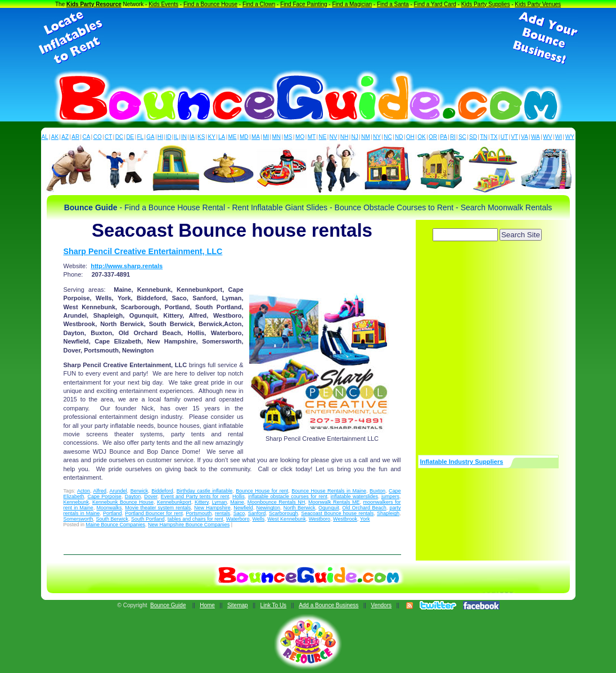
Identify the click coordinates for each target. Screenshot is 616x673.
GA (150, 137)
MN (277, 137)
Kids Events (163, 4)
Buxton (377, 491)
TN (484, 137)
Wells (258, 519)
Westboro (320, 519)
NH (344, 137)
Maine (237, 502)
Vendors (381, 605)
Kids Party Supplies (486, 4)
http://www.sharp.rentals (127, 266)
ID (168, 137)
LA (222, 137)
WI (559, 137)
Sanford (257, 513)
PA (444, 137)
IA (192, 137)
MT (312, 137)
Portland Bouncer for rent (154, 513)
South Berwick (113, 519)
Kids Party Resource (94, 4)
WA (536, 137)
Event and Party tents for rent (195, 496)
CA (86, 137)
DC (119, 137)
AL (44, 137)
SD (473, 137)
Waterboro (238, 519)
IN (184, 137)
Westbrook (345, 519)
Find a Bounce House (210, 4)
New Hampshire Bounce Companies (189, 525)
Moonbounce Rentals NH (276, 502)
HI (160, 137)
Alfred (100, 491)
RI (453, 137)
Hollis (239, 496)
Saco (239, 513)
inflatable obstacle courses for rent (288, 496)
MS (288, 137)
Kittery (202, 502)
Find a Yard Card (435, 4)
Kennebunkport (174, 502)
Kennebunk (77, 502)
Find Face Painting (303, 4)
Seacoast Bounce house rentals (337, 513)
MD (244, 137)
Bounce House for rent (262, 491)
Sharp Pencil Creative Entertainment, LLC (143, 251)
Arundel (118, 491)
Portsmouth (199, 513)
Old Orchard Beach (364, 508)
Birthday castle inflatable (205, 491)
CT (108, 137)
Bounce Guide (168, 605)
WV (547, 137)
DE (130, 137)
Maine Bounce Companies (116, 525)
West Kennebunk (286, 519)
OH (410, 137)
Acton (84, 491)
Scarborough (284, 513)
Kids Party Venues (538, 4)
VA (525, 137)
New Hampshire (212, 508)
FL (140, 137)
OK (421, 137)
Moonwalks (109, 508)
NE (322, 137)
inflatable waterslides (354, 496)
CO (98, 137)
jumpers (390, 496)
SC (462, 137)
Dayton (133, 496)
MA (256, 137)
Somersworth (78, 519)
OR (433, 137)
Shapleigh (388, 513)
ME (233, 137)
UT (504, 137)
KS (201, 137)
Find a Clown (259, 4)
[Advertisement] (308, 38)
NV (334, 137)
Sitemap (238, 605)
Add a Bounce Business (329, 605)
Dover (151, 496)
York (365, 519)
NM (366, 137)
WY (570, 137)
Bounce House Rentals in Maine (329, 491)
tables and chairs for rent (195, 519)
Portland (113, 513)
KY (212, 137)
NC (388, 137)
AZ (65, 137)
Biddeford (162, 491)
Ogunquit (329, 508)
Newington (269, 508)
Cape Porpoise (104, 496)
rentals (222, 513)
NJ (354, 137)
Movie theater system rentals (158, 508)
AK (55, 137)
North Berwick (300, 508)
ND (399, 137)
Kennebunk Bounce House (123, 502)
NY (377, 137)
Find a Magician (352, 4)
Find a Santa (393, 4)
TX (494, 137)
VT (514, 137)
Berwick (140, 491)
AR (75, 137)
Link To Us (274, 605)
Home (207, 605)
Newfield (243, 508)
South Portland (148, 519)
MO (300, 137)
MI (266, 137)
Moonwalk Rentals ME (334, 502)
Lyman (220, 502)
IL (176, 137)
